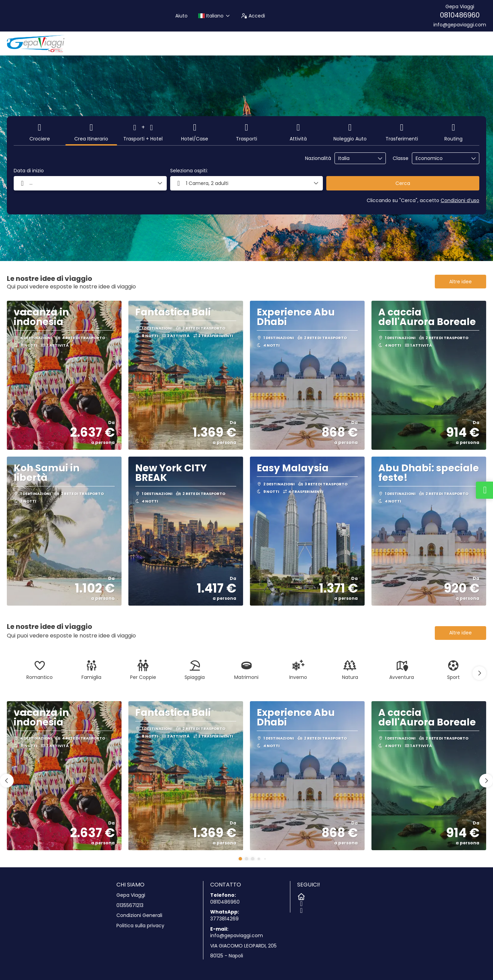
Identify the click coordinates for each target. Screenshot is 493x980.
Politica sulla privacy (140, 926)
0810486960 (460, 15)
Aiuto (181, 16)
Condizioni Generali (139, 915)
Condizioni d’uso (460, 200)
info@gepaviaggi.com (460, 25)
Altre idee (460, 282)
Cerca (403, 183)
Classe (401, 158)
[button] (247, 183)
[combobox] (355, 158)
